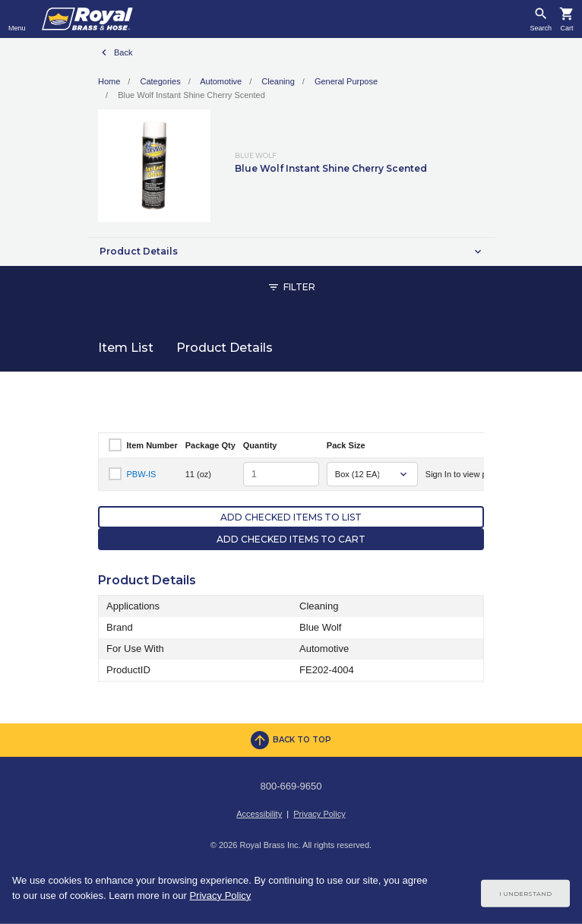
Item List (126, 348)
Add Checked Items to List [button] (291, 517)
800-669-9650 (291, 786)
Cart (566, 28)
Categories (160, 81)
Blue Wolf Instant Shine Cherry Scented (191, 95)
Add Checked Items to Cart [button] (291, 539)
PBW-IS (142, 474)
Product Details (225, 348)
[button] (291, 252)
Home (109, 81)
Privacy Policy (319, 814)
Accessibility (259, 814)
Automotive (221, 81)
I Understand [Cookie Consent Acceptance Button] (525, 894)
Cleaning (278, 81)
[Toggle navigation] (17, 19)
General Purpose (346, 81)
